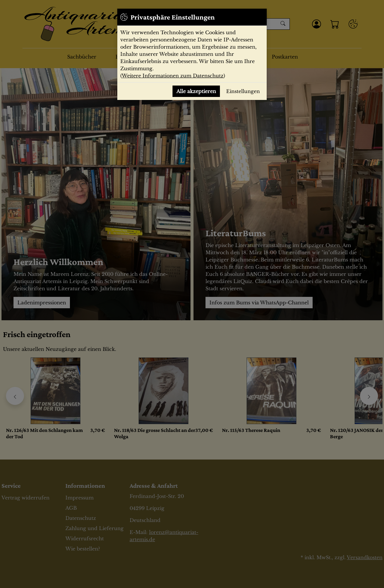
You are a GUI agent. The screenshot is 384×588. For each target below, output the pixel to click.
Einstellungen (243, 91)
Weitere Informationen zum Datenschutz (173, 76)
